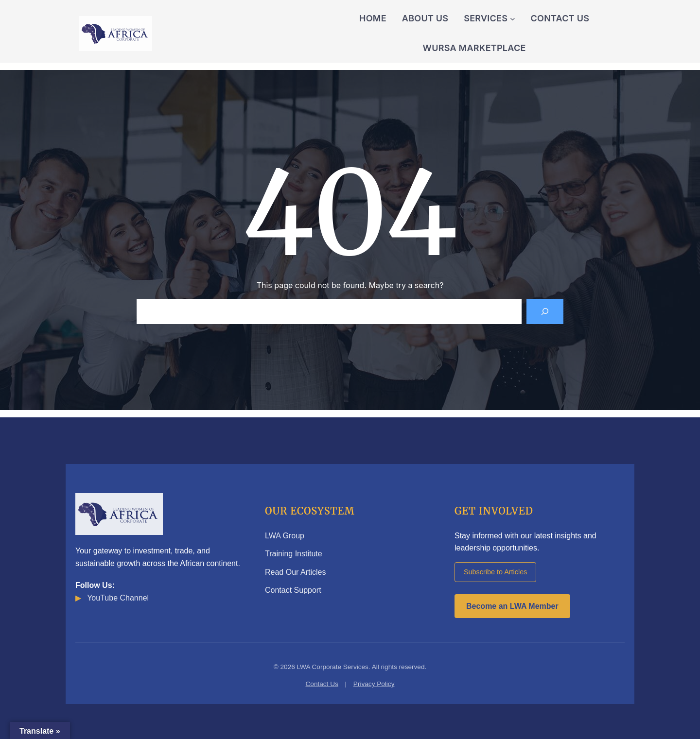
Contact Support (293, 590)
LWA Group (285, 536)
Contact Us (322, 684)
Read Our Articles (295, 572)
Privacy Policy (374, 684)
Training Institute (294, 554)
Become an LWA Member (512, 606)
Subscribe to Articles (495, 572)
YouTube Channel (112, 598)
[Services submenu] (513, 19)
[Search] (545, 311)
